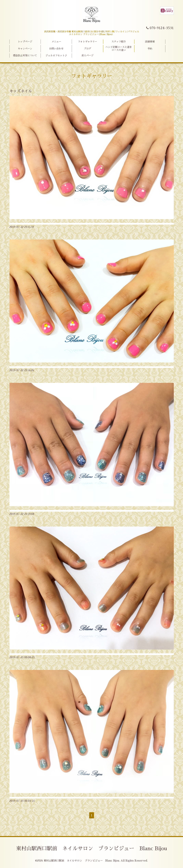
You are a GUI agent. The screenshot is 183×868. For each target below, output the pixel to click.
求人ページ (87, 55)
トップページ (25, 42)
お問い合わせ (56, 49)
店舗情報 (150, 42)
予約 (150, 49)
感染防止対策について (25, 55)
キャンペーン (25, 49)
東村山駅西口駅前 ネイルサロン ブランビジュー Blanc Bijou (91, 848)
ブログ (87, 49)
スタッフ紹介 (119, 42)
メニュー (56, 42)
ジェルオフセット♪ (56, 55)
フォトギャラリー (87, 42)
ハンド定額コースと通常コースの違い (119, 48)
